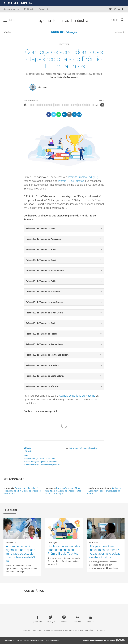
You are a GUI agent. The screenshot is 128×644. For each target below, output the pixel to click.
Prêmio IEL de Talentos (71, 181)
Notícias (26, 630)
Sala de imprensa (76, 630)
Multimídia (29, 9)
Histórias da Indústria (100, 488)
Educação (71, 32)
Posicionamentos (59, 630)
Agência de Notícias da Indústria (77, 396)
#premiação (34, 459)
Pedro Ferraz (42, 87)
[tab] (64, 229)
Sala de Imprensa (11, 9)
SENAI (24, 3)
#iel (53, 459)
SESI (16, 3)
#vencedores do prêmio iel (50, 465)
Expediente (44, 9)
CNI (10, 3)
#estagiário (35, 462)
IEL (30, 3)
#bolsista (27, 462)
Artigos (47, 630)
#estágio (27, 459)
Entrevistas (37, 630)
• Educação (28, 451)
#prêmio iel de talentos (49, 462)
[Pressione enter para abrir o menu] (5, 20)
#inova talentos (45, 459)
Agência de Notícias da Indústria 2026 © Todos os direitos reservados (31, 641)
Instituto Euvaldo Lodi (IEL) (83, 177)
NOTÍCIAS (57, 32)
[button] (64, 229)
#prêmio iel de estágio (32, 465)
